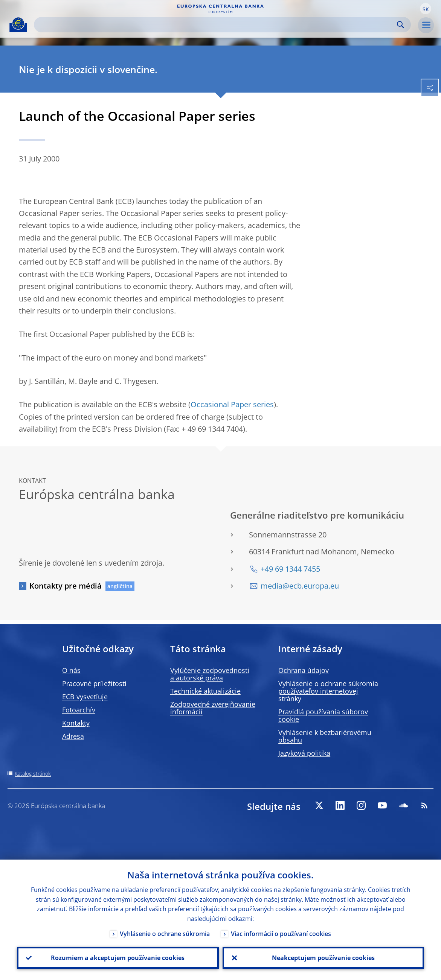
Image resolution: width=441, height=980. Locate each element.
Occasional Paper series (232, 404)
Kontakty (76, 723)
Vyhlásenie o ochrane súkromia (165, 934)
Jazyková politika (304, 753)
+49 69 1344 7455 (290, 569)
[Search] (216, 25)
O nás (71, 670)
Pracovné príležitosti (94, 683)
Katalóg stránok (33, 774)
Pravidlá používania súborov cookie (323, 715)
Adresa (73, 736)
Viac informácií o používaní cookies (281, 934)
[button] (426, 9)
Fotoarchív (79, 710)
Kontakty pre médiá (66, 586)
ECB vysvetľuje (85, 697)
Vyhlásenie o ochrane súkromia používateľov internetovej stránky (328, 691)
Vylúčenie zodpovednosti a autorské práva (210, 674)
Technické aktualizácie (205, 691)
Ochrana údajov (304, 670)
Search (401, 25)
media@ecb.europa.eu (300, 586)
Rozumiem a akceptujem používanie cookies (118, 958)
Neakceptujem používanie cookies (323, 958)
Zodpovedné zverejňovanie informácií (213, 708)
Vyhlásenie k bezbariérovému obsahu (325, 736)
